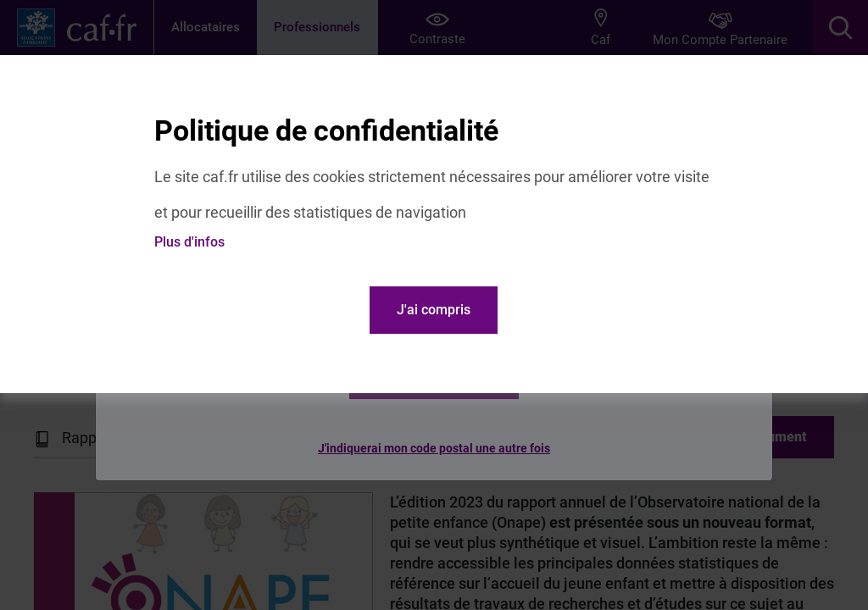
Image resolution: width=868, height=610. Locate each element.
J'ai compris (434, 310)
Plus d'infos (189, 242)
